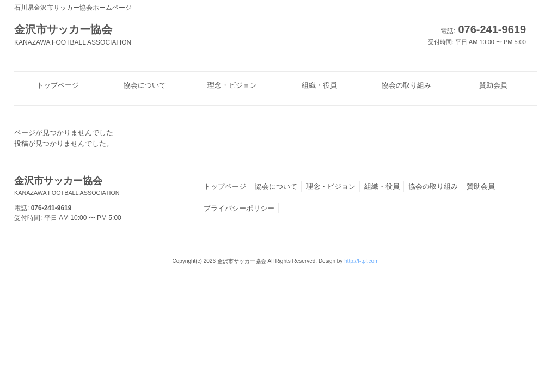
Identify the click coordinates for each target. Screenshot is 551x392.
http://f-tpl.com (361, 261)
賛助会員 (481, 186)
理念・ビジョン (331, 186)
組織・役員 (382, 186)
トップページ (225, 186)
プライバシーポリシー (239, 208)
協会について (276, 186)
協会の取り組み (433, 186)
